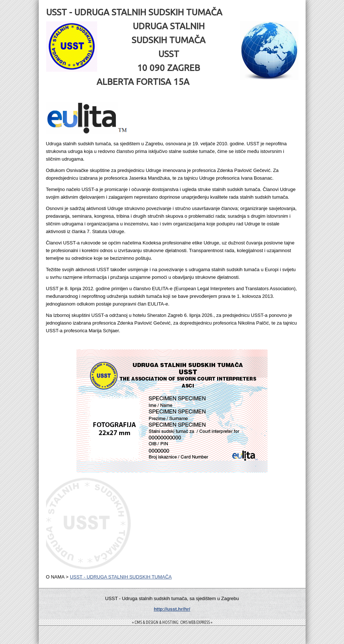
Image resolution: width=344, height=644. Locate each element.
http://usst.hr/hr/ (172, 609)
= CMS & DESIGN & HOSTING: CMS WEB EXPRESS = (172, 622)
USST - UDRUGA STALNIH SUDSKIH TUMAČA (121, 577)
